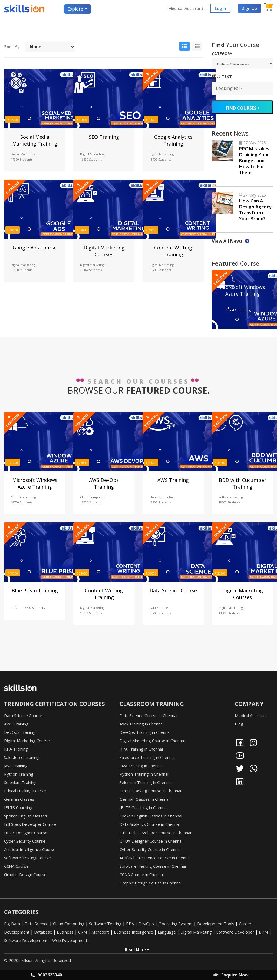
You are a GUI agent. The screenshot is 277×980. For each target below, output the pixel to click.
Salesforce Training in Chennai (147, 758)
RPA (14, 608)
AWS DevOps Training (104, 484)
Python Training (19, 774)
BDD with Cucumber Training (243, 484)
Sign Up (250, 9)
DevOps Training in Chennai (145, 732)
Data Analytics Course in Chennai (150, 824)
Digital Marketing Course (27, 741)
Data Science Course (173, 591)
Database (43, 932)
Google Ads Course (35, 248)
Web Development (70, 941)
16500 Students (91, 160)
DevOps (146, 924)
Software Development (26, 941)
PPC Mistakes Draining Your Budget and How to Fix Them (254, 161)
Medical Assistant (186, 9)
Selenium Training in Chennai (146, 783)
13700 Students (160, 160)
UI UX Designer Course (26, 833)
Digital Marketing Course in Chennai (152, 741)
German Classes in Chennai (144, 799)
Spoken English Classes (26, 816)
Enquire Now (231, 975)
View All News (230, 241)
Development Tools (216, 924)
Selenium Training (20, 783)
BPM (263, 932)
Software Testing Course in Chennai (153, 866)
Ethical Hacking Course (25, 791)
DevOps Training (20, 732)
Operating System (176, 924)
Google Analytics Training (173, 141)
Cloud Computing (238, 310)
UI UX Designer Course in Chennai (151, 841)
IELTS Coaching (18, 808)
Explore (76, 9)
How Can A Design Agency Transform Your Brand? (255, 210)
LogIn (220, 9)
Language (167, 932)
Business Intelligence (133, 932)
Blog (239, 724)
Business (65, 932)
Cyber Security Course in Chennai (150, 850)
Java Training (16, 766)
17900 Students (22, 160)
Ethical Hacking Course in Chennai (150, 791)
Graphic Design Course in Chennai (151, 883)
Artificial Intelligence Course (30, 850)
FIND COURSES (242, 108)
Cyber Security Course (25, 841)
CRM (83, 932)
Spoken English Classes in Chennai (151, 816)
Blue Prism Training (35, 591)
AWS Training (173, 480)
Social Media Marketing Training (35, 141)
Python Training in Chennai (144, 774)
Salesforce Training (22, 758)
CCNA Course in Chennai (142, 875)
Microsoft (100, 932)
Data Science (159, 608)
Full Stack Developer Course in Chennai (155, 833)
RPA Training (16, 749)
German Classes (19, 799)
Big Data (12, 924)
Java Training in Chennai (141, 766)
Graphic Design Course (25, 875)
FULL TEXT (222, 77)
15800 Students (22, 270)
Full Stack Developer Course (30, 824)
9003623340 (46, 975)
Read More (137, 950)
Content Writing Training (173, 251)
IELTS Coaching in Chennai (144, 808)
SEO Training (104, 137)
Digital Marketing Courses (104, 251)
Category (222, 54)
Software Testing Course (27, 858)
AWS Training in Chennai (141, 724)
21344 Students (91, 270)
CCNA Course (16, 866)
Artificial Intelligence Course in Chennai (155, 858)
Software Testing (231, 497)
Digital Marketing (23, 154)
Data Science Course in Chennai (148, 716)
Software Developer (235, 932)
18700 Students (160, 270)
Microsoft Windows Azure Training (243, 291)
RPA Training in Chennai (141, 749)
